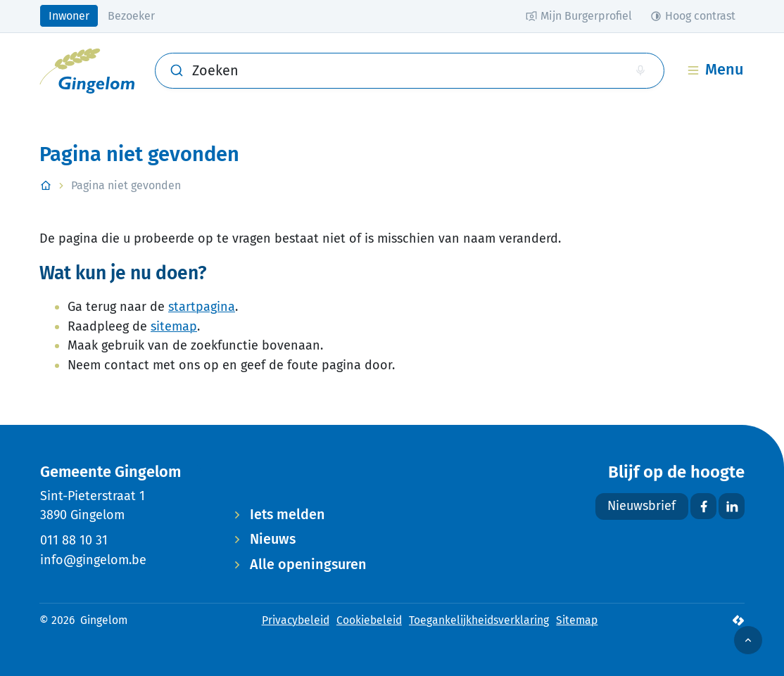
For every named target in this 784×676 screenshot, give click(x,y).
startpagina (202, 307)
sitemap (174, 326)
